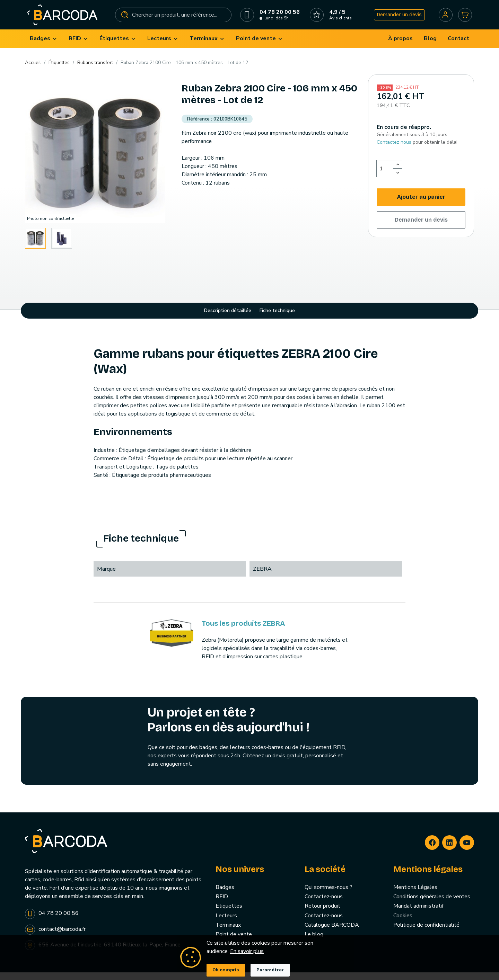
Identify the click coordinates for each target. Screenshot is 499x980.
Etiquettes (229, 914)
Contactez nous (394, 150)
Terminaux (228, 933)
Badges (225, 895)
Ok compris (226, 970)
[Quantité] (385, 176)
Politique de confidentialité (426, 933)
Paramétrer (270, 970)
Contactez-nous (324, 905)
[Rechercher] (174, 19)
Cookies (403, 923)
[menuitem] (44, 47)
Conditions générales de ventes (432, 905)
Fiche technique (277, 318)
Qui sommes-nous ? (329, 895)
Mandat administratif (418, 914)
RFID (222, 905)
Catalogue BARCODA (332, 933)
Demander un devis (397, 19)
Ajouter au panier (421, 204)
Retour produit (322, 914)
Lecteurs (226, 923)
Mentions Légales (415, 895)
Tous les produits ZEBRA (243, 631)
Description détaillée (228, 318)
